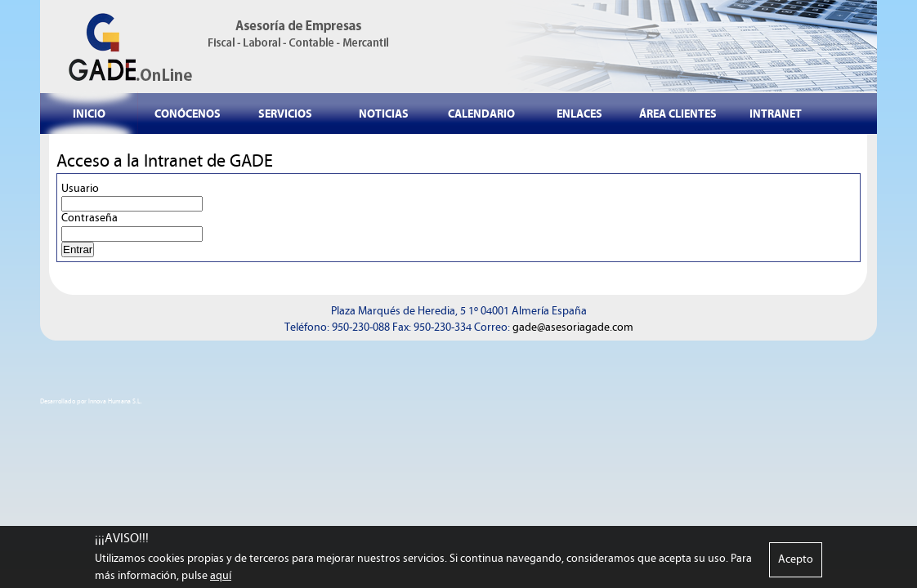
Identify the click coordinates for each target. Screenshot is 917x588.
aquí (221, 577)
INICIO (89, 114)
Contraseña (89, 218)
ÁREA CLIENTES (678, 114)
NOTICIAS (384, 114)
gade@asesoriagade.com (573, 327)
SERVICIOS (285, 114)
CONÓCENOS (188, 114)
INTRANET (776, 114)
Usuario (80, 189)
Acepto (796, 561)
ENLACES (579, 114)
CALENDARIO (481, 114)
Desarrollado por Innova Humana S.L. (91, 401)
